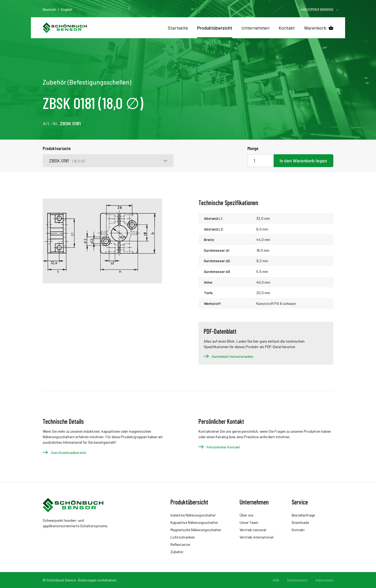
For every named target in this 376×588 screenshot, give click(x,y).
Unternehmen (255, 28)
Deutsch (49, 9)
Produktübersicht (215, 28)
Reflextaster (180, 544)
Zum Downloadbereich (68, 452)
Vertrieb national (253, 530)
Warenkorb (315, 28)
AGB (276, 580)
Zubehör (177, 552)
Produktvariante (57, 148)
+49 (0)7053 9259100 (317, 9)
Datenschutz (297, 580)
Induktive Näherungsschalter (193, 515)
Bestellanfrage (303, 515)
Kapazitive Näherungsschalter (194, 522)
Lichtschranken (183, 537)
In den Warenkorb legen (303, 161)
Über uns (247, 515)
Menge (253, 148)
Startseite (178, 28)
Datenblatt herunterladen (233, 356)
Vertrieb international (256, 537)
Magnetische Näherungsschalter (196, 530)
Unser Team (249, 522)
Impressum (325, 580)
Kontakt (287, 28)
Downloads (300, 522)
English (67, 9)
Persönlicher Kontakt (223, 447)
